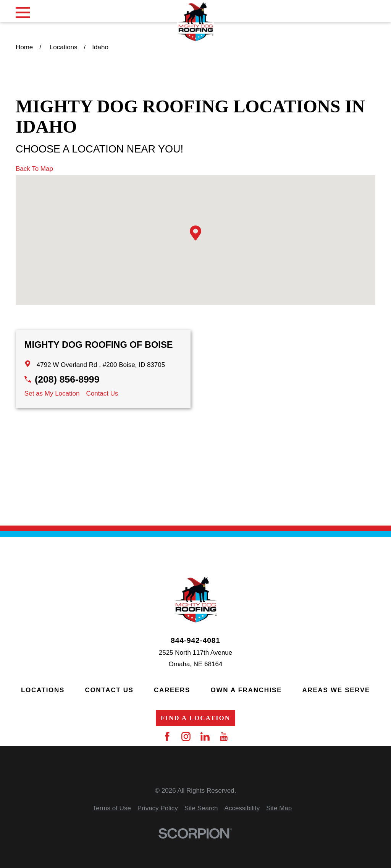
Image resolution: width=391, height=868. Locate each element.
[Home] (195, 22)
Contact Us (102, 393)
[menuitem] (112, 809)
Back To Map (34, 169)
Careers (172, 690)
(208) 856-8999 (67, 379)
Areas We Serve (336, 690)
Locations (43, 690)
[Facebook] (167, 737)
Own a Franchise (246, 690)
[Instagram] (186, 737)
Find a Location (195, 718)
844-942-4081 (195, 640)
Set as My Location (52, 393)
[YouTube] (224, 737)
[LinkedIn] (205, 737)
